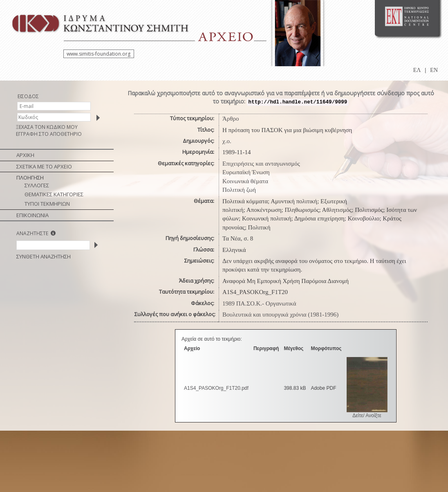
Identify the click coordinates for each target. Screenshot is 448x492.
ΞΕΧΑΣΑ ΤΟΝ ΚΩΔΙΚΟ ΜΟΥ (47, 127)
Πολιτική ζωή (239, 190)
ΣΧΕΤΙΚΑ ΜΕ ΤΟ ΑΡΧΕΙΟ (44, 166)
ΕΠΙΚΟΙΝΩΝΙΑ (32, 215)
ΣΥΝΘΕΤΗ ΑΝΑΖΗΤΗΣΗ (44, 256)
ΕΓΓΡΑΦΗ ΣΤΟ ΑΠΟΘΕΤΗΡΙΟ (49, 134)
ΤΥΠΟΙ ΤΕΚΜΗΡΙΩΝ (47, 204)
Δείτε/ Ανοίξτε (367, 416)
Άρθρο (231, 119)
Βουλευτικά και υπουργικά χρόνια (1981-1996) (280, 315)
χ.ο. (227, 141)
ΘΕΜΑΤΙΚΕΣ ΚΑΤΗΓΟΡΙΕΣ (54, 194)
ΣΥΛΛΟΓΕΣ (37, 185)
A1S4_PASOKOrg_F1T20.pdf (216, 388)
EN (434, 70)
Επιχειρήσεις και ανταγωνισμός (261, 164)
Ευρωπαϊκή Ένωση (246, 172)
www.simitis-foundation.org (99, 54)
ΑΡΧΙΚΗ (25, 155)
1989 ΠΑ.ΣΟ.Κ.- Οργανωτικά (259, 303)
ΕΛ (417, 70)
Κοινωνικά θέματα (245, 181)
